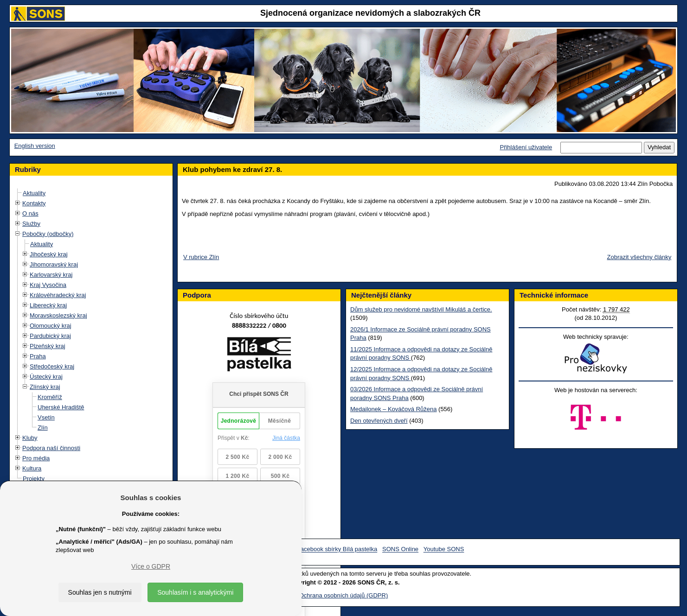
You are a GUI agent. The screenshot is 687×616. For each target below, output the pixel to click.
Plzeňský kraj (48, 346)
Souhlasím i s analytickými (195, 592)
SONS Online (400, 549)
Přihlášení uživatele (526, 147)
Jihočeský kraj (49, 254)
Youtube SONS (444, 549)
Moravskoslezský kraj (58, 315)
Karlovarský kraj (51, 275)
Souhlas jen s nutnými (100, 592)
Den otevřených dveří (379, 421)
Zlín (43, 428)
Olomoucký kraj (51, 326)
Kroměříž (50, 397)
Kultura (32, 468)
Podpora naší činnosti (51, 448)
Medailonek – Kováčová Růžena (393, 409)
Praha (38, 356)
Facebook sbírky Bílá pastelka (337, 549)
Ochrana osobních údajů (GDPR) (343, 595)
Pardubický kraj (50, 336)
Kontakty (34, 203)
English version (35, 146)
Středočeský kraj (52, 366)
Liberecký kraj (48, 305)
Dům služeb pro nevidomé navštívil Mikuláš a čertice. (421, 309)
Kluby (30, 438)
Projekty (34, 479)
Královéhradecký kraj (58, 295)
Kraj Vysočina (48, 285)
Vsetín (46, 417)
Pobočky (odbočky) (48, 234)
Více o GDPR (151, 566)
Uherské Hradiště (61, 407)
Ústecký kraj (46, 377)
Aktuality (34, 193)
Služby (31, 224)
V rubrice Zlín (201, 257)
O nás (30, 213)
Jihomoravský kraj (54, 264)
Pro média (36, 458)
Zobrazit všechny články (639, 257)
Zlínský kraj (45, 387)
